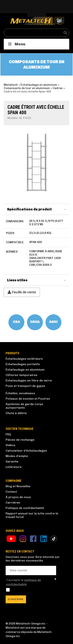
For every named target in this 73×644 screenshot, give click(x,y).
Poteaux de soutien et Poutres (28, 399)
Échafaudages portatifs (23, 364)
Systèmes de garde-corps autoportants (24, 406)
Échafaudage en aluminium (25, 370)
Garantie (12, 461)
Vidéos (10, 445)
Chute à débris (16, 413)
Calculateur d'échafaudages (26, 451)
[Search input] (34, 33)
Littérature (14, 467)
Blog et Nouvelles (18, 486)
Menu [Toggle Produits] (16, 44)
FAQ (8, 434)
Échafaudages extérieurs (24, 359)
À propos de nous (18, 497)
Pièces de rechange (20, 440)
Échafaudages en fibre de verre (29, 380)
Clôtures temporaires (22, 375)
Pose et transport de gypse (25, 386)
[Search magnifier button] (65, 33)
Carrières (13, 503)
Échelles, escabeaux (20, 393)
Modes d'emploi (17, 456)
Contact (11, 492)
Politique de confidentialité (25, 508)
